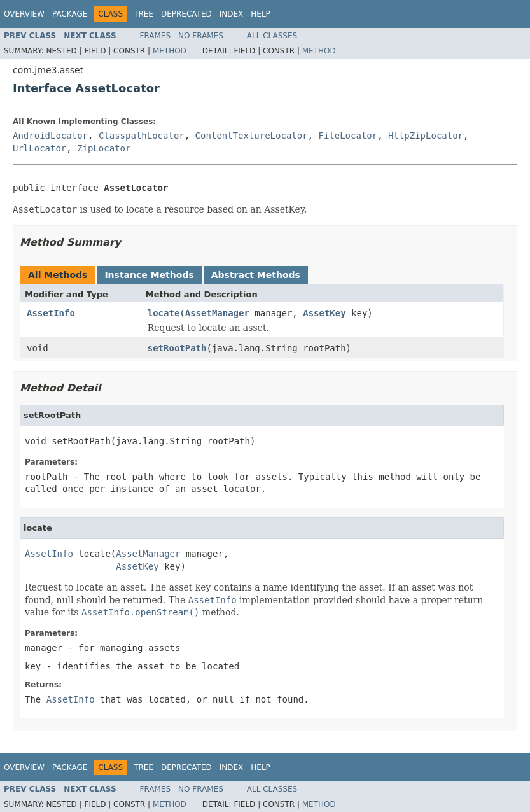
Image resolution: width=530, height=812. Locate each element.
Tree (143, 14)
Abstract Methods (256, 275)
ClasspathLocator (142, 136)
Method (170, 51)
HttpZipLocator (426, 136)
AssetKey (324, 313)
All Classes (272, 36)
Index (232, 14)
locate (164, 313)
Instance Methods (149, 275)
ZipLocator (104, 148)
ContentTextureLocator (252, 136)
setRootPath (177, 348)
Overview (24, 14)
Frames (156, 36)
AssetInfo (51, 313)
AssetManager (217, 313)
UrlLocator (39, 148)
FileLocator (348, 136)
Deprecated (186, 14)
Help (261, 14)
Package (70, 14)
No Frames (201, 36)
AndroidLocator (50, 136)
